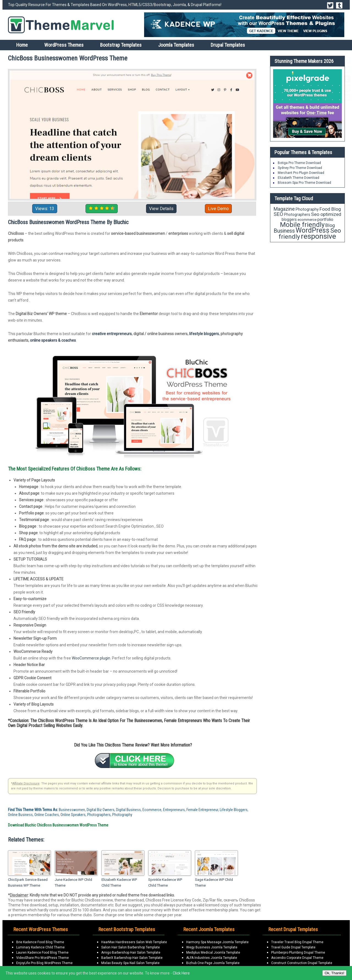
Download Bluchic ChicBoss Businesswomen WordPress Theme (58, 825)
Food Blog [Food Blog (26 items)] (330, 209)
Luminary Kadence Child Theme (40, 947)
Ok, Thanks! (334, 973)
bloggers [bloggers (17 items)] (289, 219)
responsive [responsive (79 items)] (318, 236)
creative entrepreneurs (112, 334)
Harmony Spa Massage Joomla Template (217, 942)
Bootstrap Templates (121, 45)
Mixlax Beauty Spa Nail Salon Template (130, 963)
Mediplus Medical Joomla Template (213, 953)
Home (22, 45)
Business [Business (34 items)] (284, 231)
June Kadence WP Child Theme (73, 882)
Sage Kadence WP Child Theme (214, 882)
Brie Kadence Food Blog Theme (40, 942)
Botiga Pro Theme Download (299, 163)
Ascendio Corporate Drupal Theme (297, 958)
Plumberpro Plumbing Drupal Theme (298, 953)
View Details (161, 209)
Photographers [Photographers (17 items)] (297, 215)
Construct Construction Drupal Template (302, 963)
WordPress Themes (64, 45)
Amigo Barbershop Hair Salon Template (131, 953)
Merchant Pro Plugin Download (301, 173)
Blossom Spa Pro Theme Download (304, 183)
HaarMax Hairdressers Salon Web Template (134, 942)
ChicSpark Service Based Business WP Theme (28, 882)
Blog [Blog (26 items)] (330, 225)
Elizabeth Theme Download (299, 178)
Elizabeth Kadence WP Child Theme (119, 882)
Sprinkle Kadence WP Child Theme (165, 882)
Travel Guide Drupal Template (293, 947)
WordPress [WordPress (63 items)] (313, 230)
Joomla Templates (176, 45)
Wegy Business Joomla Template (212, 947)
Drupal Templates (228, 45)
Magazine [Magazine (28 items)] (284, 209)
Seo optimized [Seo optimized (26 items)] (326, 214)
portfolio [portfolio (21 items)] (325, 219)
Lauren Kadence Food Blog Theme (42, 953)
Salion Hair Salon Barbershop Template (130, 947)
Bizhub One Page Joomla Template (213, 963)
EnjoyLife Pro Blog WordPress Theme (44, 963)
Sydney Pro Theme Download (300, 168)
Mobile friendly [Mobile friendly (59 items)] (302, 225)
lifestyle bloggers (204, 334)
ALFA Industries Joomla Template (212, 958)
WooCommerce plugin (91, 658)
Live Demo (218, 209)
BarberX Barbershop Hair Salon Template (132, 958)
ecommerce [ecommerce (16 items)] (307, 220)
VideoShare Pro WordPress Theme (42, 958)
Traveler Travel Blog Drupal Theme (297, 942)
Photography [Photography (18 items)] (307, 209)
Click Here (181, 973)
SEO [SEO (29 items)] (278, 214)
